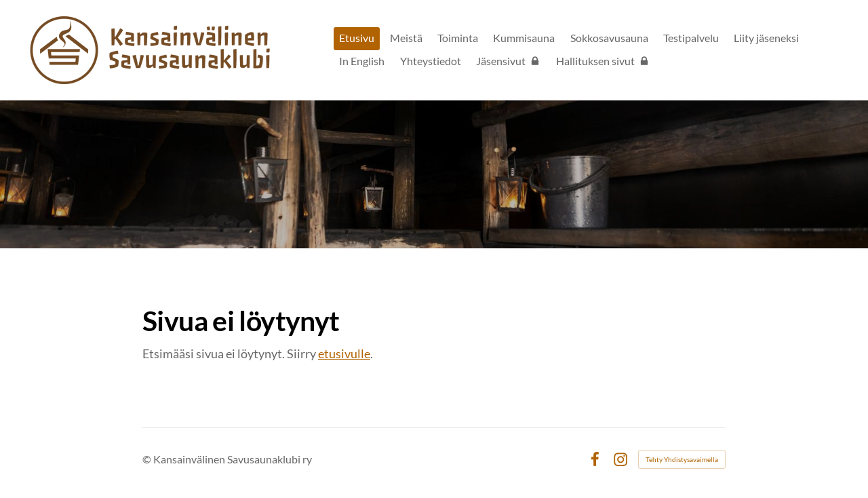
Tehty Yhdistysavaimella (682, 459)
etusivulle (344, 353)
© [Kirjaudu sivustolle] (148, 459)
